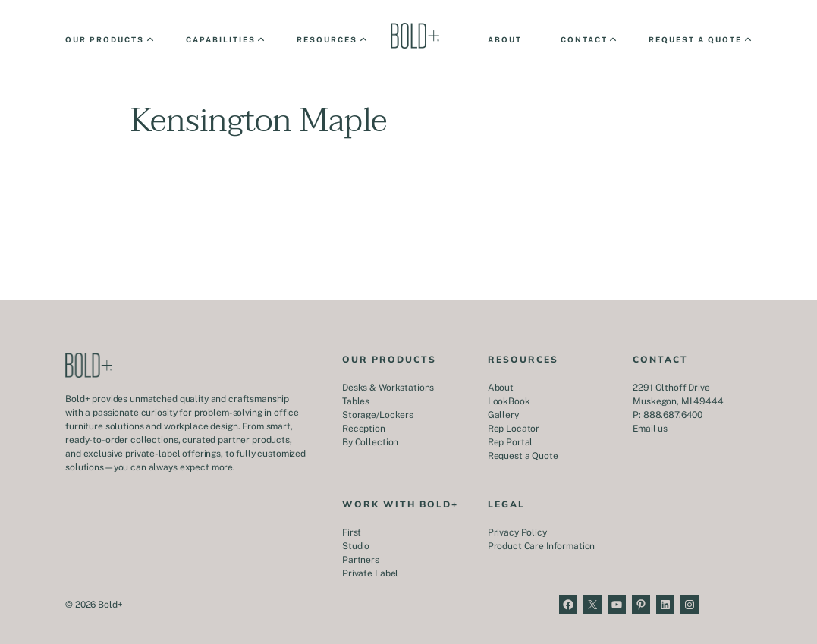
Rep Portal (511, 442)
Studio (356, 546)
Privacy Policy (517, 532)
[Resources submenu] (330, 39)
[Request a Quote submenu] (699, 39)
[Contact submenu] (588, 39)
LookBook (509, 401)
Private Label (370, 573)
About (501, 388)
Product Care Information (542, 546)
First (352, 532)
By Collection (370, 442)
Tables (356, 401)
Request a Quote (523, 456)
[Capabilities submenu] (224, 39)
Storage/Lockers (378, 415)
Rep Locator (514, 429)
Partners (361, 560)
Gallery (503, 415)
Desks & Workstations (388, 388)
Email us (650, 429)
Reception (364, 429)
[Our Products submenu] (108, 39)
